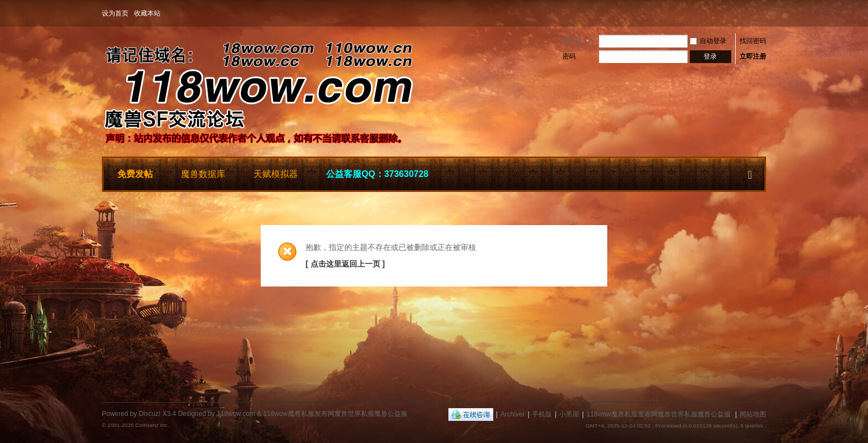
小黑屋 (569, 414)
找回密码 (753, 41)
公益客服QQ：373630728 (377, 174)
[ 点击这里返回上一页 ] (345, 264)
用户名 (572, 41)
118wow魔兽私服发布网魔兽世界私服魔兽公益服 (659, 414)
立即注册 (753, 56)
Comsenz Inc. (152, 425)
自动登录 (708, 41)
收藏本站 (147, 13)
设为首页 (115, 13)
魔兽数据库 (203, 174)
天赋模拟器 (276, 174)
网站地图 (753, 414)
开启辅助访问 (763, 13)
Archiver (513, 414)
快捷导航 (750, 173)
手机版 (542, 414)
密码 (569, 56)
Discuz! (150, 414)
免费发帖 (135, 174)
